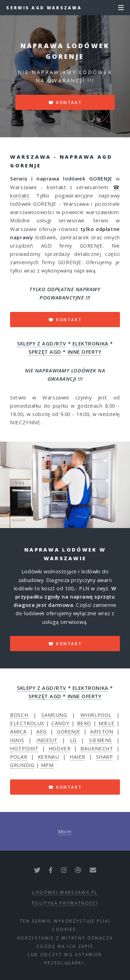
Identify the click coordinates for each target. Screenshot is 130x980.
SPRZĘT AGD (45, 352)
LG (73, 740)
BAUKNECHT (97, 748)
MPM (47, 765)
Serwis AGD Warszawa (44, 8)
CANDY (60, 723)
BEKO (84, 723)
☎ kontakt (65, 102)
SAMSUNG (54, 715)
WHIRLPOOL (96, 715)
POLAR (19, 757)
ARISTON (102, 731)
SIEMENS (101, 740)
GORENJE (68, 731)
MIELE (106, 723)
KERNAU (48, 757)
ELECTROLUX (27, 723)
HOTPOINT (24, 748)
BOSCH (19, 715)
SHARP (105, 757)
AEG (42, 731)
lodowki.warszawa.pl (65, 892)
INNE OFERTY (85, 352)
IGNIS (17, 740)
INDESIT (47, 740)
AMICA (18, 731)
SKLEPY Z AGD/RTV (42, 343)
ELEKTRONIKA (90, 343)
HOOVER (59, 748)
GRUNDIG (22, 765)
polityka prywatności (65, 903)
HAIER (77, 757)
